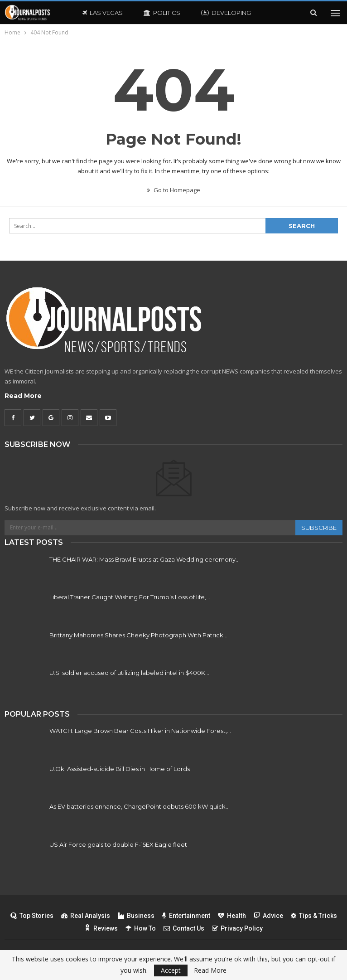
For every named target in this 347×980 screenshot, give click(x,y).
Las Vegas (103, 13)
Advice (268, 916)
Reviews (101, 928)
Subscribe (319, 528)
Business (136, 916)
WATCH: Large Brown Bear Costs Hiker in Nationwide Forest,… (140, 731)
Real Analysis (86, 916)
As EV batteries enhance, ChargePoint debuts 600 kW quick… (140, 806)
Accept (171, 970)
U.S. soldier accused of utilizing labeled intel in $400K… (129, 673)
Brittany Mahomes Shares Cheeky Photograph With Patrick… (138, 635)
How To (141, 928)
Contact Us (184, 928)
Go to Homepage (173, 190)
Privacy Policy (237, 928)
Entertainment (186, 916)
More (281, 13)
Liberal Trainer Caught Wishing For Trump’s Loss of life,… (130, 597)
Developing (226, 13)
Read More (23, 396)
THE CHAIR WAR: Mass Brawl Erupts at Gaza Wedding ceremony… (145, 559)
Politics (162, 13)
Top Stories (32, 916)
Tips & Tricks (314, 916)
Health (232, 916)
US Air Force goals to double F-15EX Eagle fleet (118, 844)
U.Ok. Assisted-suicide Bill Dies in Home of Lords (120, 769)
